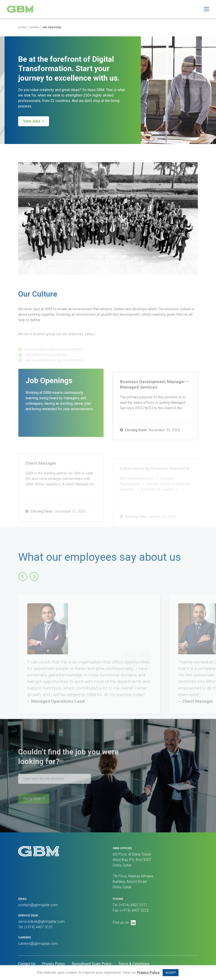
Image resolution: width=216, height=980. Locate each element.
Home (22, 28)
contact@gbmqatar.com (38, 905)
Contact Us (27, 964)
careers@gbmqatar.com (38, 944)
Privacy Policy (54, 964)
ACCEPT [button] (171, 973)
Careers (34, 28)
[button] (206, 9)
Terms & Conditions (134, 964)
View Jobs (32, 123)
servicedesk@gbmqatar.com (41, 922)
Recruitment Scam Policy (92, 964)
